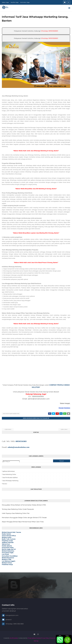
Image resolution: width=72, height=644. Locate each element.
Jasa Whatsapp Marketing (11, 414)
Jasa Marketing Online (9, 474)
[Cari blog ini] (11, 461)
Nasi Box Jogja (15, 2)
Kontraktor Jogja (25, 2)
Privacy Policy (45, 638)
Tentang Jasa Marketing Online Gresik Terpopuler (18, 509)
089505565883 (21, 441)
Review (5, 483)
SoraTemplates (14, 638)
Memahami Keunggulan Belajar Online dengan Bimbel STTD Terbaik (24, 517)
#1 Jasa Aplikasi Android (34, 638)
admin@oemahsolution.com (18, 447)
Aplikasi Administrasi (9, 471)
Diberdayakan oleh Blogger (23, 592)
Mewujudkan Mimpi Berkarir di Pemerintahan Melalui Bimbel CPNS (24, 505)
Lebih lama (64, 429)
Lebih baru (8, 429)
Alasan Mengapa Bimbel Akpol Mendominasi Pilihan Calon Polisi (23, 522)
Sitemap (36, 641)
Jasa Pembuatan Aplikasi (10, 477)
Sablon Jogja (5, 2)
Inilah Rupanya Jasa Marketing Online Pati (16, 513)
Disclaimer (53, 638)
